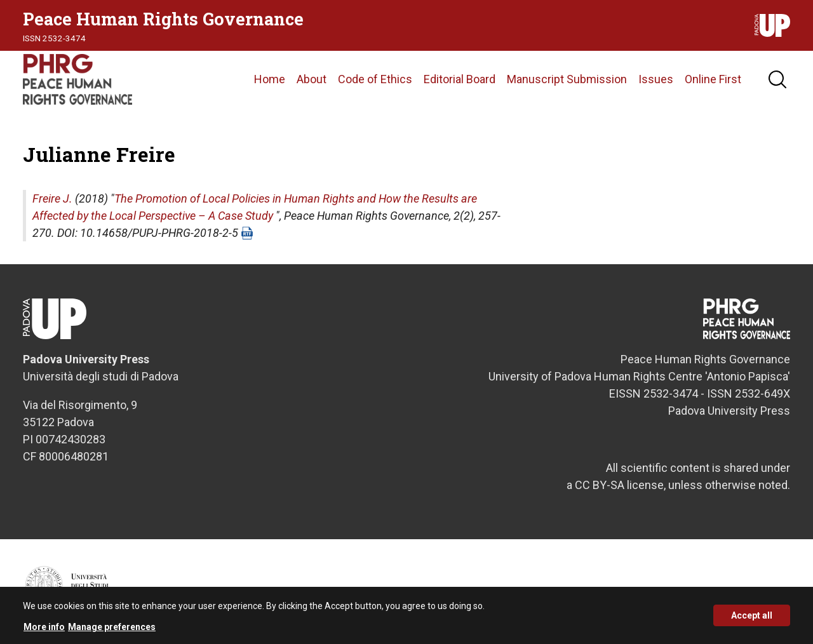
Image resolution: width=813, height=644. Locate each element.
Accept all (752, 620)
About (312, 79)
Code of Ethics (375, 79)
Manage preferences (112, 631)
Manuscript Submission (567, 79)
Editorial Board (460, 79)
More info (44, 631)
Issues (656, 79)
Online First (713, 79)
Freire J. (52, 198)
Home (270, 79)
